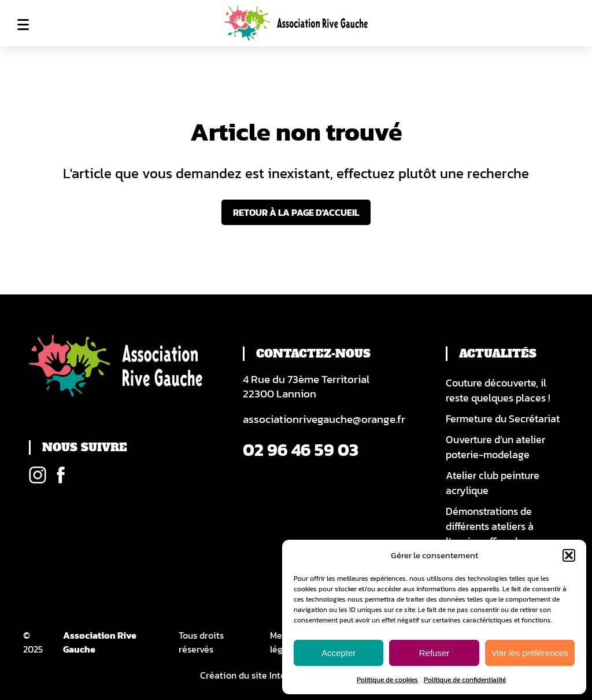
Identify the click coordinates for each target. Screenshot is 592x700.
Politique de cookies (387, 680)
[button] (569, 555)
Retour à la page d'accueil (296, 212)
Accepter (338, 653)
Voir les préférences (530, 653)
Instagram (38, 475)
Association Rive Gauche (100, 642)
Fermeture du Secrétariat (503, 419)
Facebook (61, 475)
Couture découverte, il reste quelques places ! (498, 390)
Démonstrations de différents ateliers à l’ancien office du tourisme (490, 534)
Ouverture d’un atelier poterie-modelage (495, 447)
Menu (23, 24)
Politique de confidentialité (465, 680)
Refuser (434, 653)
